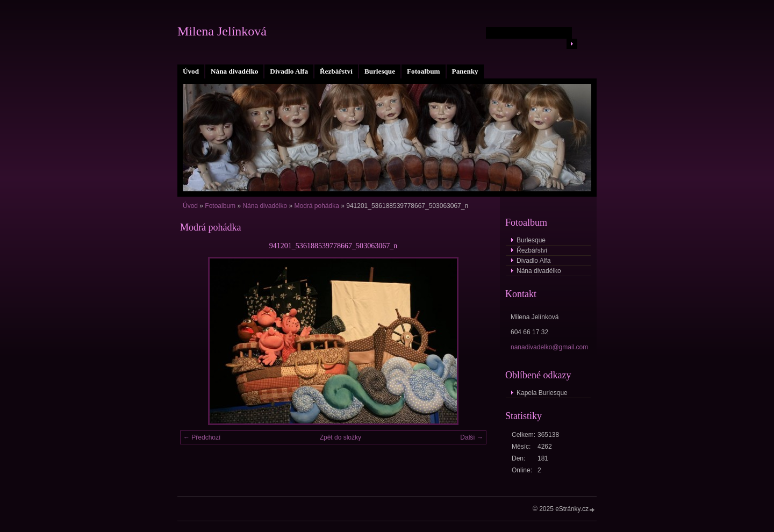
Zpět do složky (341, 437)
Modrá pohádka (316, 206)
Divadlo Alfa (289, 71)
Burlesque (380, 71)
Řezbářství (336, 71)
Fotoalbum (424, 71)
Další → (472, 437)
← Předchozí (202, 437)
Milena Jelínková (222, 31)
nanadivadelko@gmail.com (549, 347)
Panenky (465, 71)
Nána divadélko (234, 71)
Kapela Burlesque (542, 393)
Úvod (191, 71)
